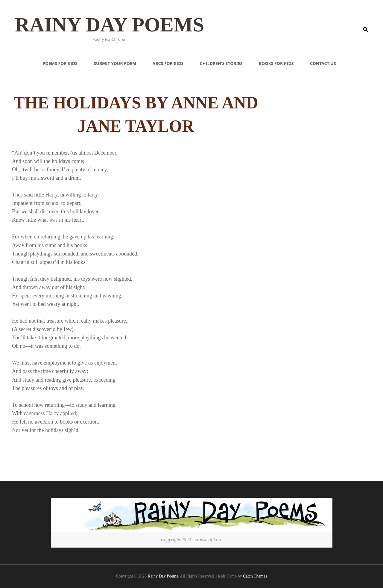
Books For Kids (276, 63)
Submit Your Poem (115, 63)
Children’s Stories (221, 63)
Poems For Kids (60, 63)
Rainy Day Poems (113, 24)
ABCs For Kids (168, 63)
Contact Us (323, 63)
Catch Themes (255, 576)
